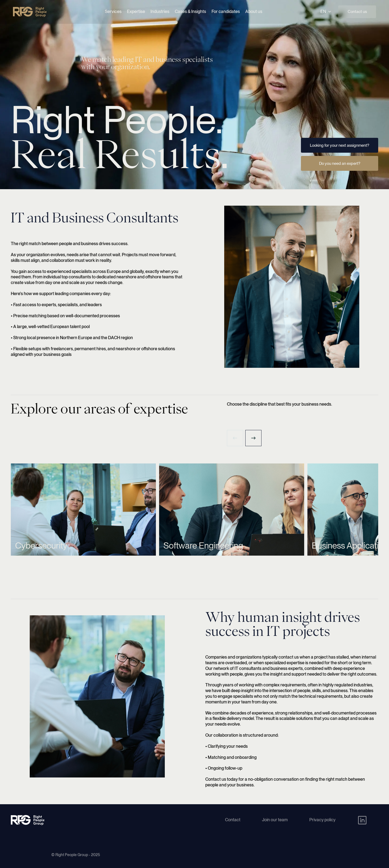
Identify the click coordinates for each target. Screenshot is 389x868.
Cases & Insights (190, 11)
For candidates (226, 11)
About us (254, 11)
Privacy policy (322, 820)
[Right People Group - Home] (30, 12)
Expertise (136, 11)
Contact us (357, 12)
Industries (160, 11)
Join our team (275, 820)
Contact (233, 820)
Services (113, 11)
